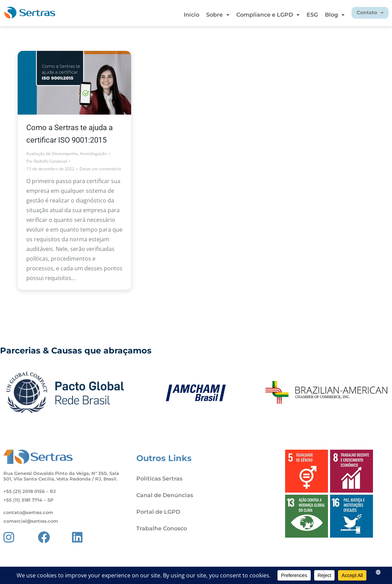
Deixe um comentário (100, 169)
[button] (204, 15)
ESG (299, 15)
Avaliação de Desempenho (52, 154)
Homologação (93, 154)
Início (178, 15)
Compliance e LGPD (254, 15)
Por (47, 161)
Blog (321, 15)
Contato (363, 13)
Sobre (204, 15)
